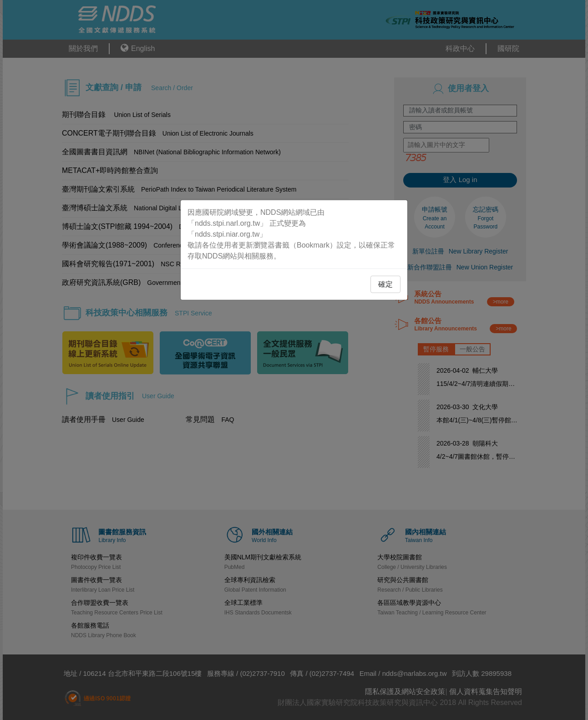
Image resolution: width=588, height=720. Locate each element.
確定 (385, 284)
